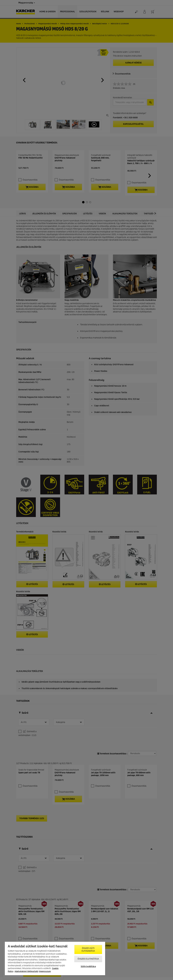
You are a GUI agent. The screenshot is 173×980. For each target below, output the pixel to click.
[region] (55, 958)
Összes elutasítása (88, 959)
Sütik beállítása (88, 966)
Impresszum (45, 971)
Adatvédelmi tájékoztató (26, 971)
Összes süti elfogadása (88, 950)
